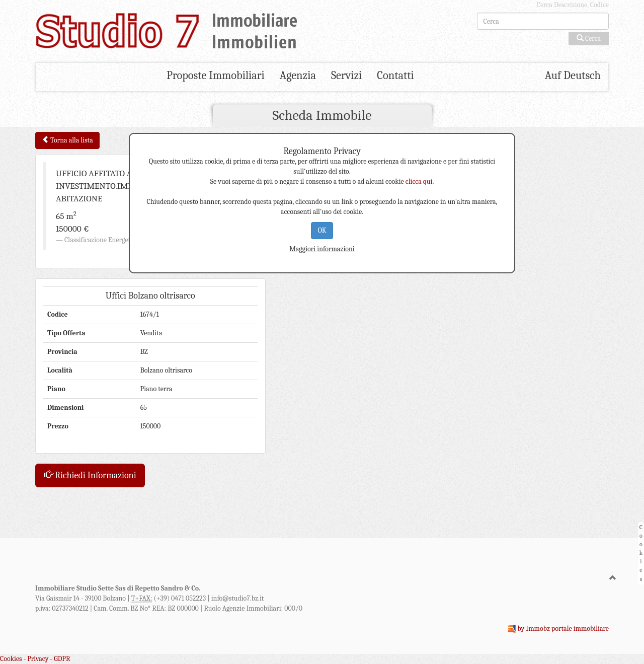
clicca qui (419, 181)
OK (322, 230)
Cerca (589, 39)
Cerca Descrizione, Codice (573, 5)
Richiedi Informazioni (90, 475)
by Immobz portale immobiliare (563, 629)
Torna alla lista (67, 140)
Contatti (395, 76)
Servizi (346, 76)
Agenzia (298, 76)
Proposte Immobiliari (216, 76)
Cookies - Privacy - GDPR (35, 659)
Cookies (641, 553)
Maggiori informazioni (322, 249)
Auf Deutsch (573, 76)
